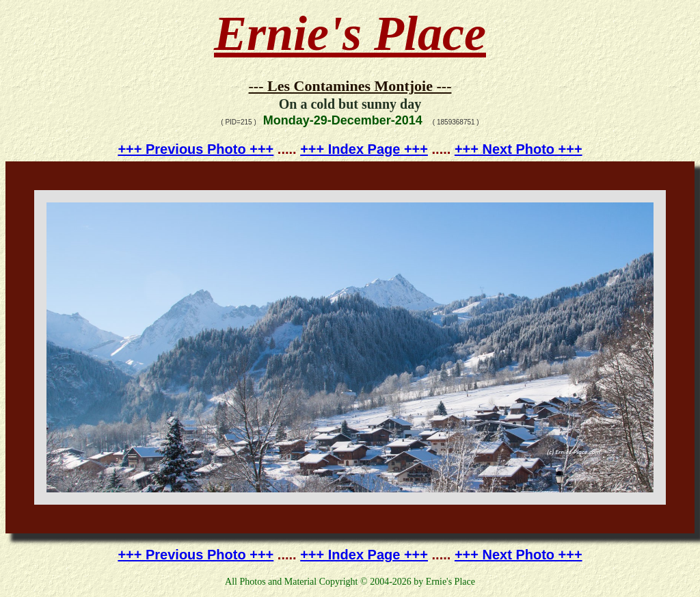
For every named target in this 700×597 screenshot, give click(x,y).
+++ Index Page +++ (364, 149)
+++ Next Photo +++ (519, 149)
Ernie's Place (350, 34)
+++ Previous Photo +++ (196, 149)
